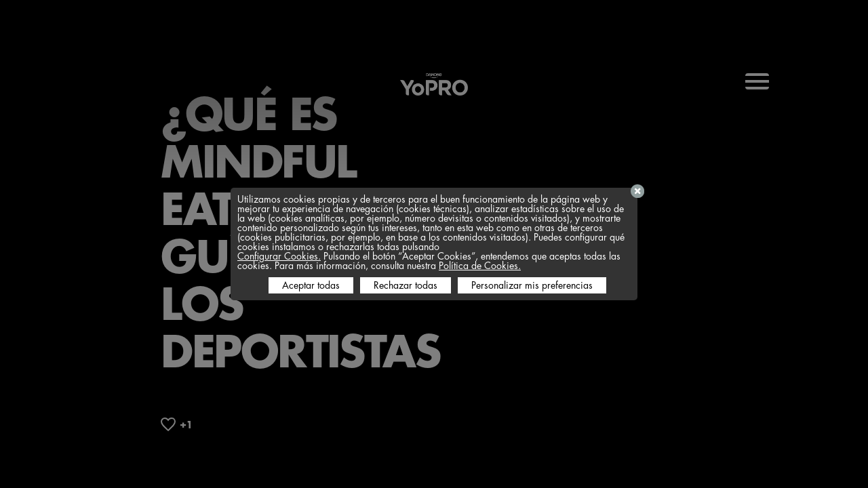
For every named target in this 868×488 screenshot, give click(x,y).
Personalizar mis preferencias (532, 285)
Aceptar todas (311, 285)
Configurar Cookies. (279, 256)
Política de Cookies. (480, 266)
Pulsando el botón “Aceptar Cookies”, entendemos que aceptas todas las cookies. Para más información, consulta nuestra (429, 261)
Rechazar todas (406, 285)
